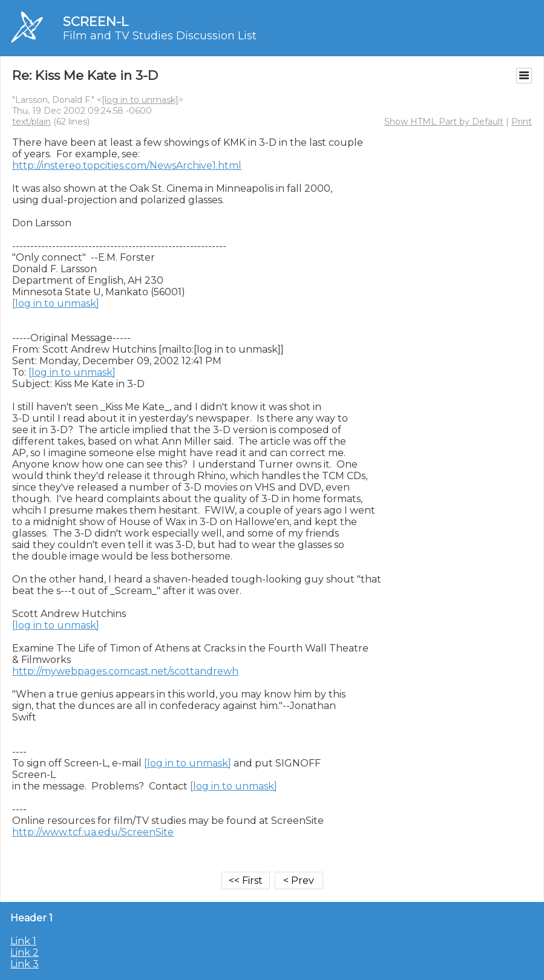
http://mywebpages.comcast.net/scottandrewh (125, 671)
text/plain (31, 122)
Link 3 (25, 964)
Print (522, 122)
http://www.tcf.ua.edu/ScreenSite (93, 832)
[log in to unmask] (140, 100)
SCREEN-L (96, 21)
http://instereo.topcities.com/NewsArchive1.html (127, 165)
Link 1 (23, 941)
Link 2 (25, 952)
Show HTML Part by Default (444, 122)
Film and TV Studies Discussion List (160, 36)
